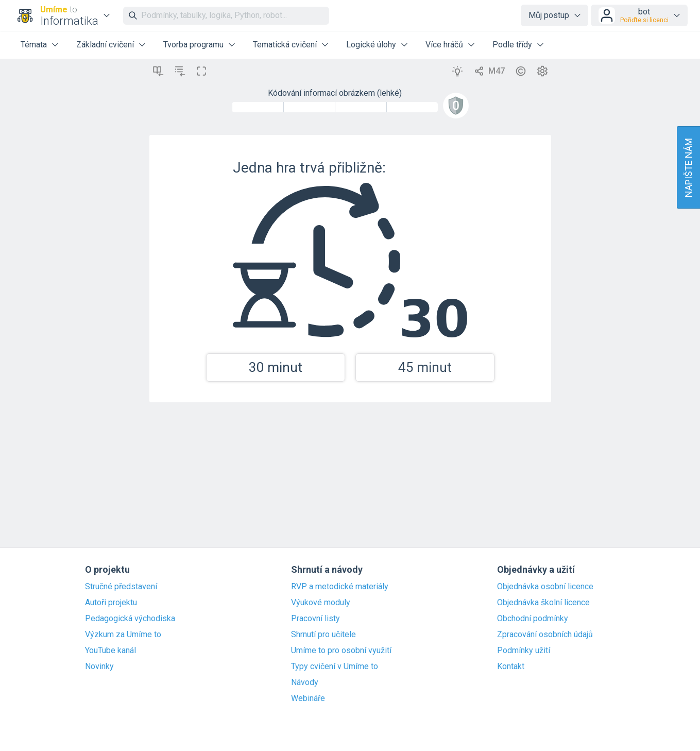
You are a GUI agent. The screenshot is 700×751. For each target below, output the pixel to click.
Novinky (99, 667)
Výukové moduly (321, 603)
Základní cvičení (105, 45)
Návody (305, 682)
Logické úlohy (371, 45)
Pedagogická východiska (130, 619)
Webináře (308, 698)
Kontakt (511, 667)
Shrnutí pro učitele (323, 635)
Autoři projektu (111, 603)
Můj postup (549, 15)
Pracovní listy (315, 619)
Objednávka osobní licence (545, 587)
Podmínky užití (524, 651)
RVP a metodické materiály (340, 587)
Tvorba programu (193, 45)
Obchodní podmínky (533, 619)
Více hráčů (444, 45)
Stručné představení (121, 587)
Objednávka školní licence (543, 603)
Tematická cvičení (285, 45)
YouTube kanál (110, 651)
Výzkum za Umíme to (123, 635)
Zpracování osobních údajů (545, 635)
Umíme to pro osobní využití (341, 651)
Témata (34, 45)
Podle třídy (512, 45)
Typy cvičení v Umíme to (335, 667)
